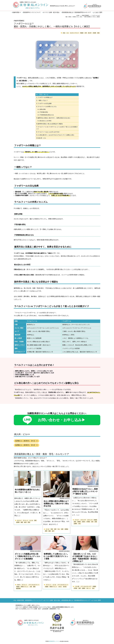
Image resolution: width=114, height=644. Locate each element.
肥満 (46, 531)
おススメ (19, 520)
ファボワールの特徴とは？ (45, 97)
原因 (35, 520)
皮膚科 (75, 524)
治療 (80, 588)
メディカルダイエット (34, 585)
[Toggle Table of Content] (37, 95)
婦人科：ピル (42, 138)
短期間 (18, 522)
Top (15, 600)
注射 (92, 522)
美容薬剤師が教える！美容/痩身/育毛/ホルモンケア (76, 12)
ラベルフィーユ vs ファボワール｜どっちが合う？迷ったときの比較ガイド (57, 128)
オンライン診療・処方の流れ (51, 12)
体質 (55, 529)
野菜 (29, 522)
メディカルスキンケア (86, 586)
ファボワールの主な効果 (45, 103)
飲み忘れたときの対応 (46, 121)
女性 (86, 33)
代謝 (52, 529)
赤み (80, 524)
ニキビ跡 (77, 586)
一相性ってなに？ (43, 100)
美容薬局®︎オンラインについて (32, 12)
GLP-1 (19, 585)
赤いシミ (89, 588)
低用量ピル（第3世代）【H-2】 (25, 445)
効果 (62, 529)
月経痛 (94, 33)
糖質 (22, 522)
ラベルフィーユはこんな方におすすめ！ (49, 132)
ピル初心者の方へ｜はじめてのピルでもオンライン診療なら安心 (56, 135)
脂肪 (50, 531)
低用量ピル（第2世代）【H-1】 (25, 441)
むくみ (31, 520)
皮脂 (96, 522)
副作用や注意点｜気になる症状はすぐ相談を (50, 124)
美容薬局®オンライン (54, 641)
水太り (60, 587)
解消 (25, 522)
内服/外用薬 (16, 12)
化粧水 (84, 522)
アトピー (77, 520)
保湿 (75, 522)
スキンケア (83, 520)
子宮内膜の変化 (44, 112)
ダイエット (26, 520)
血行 (53, 531)
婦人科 (90, 33)
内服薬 (82, 33)
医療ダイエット (25, 587)
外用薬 (88, 522)
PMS (64, 33)
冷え (59, 529)
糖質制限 (18, 588)
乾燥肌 (95, 520)
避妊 (98, 33)
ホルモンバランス (74, 33)
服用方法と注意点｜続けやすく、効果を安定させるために (54, 118)
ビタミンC (90, 520)
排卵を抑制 (43, 109)
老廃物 (66, 529)
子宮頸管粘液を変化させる (47, 115)
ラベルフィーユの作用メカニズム (47, 107)
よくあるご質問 (98, 12)
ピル (68, 33)
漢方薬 (65, 587)
